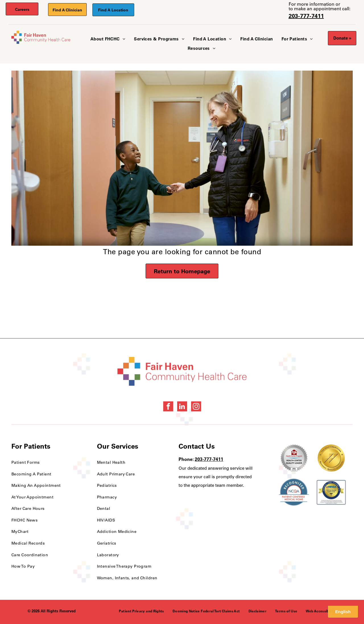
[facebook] (168, 407)
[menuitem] (108, 39)
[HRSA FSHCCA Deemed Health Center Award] (331, 492)
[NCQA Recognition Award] (294, 492)
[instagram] (196, 407)
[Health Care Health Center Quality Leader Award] (294, 458)
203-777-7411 (306, 16)
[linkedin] (182, 407)
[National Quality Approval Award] (331, 458)
